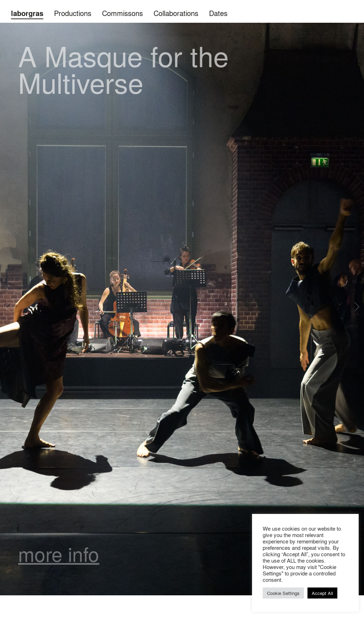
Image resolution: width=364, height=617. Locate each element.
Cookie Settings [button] (283, 593)
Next (356, 307)
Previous (8, 307)
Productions (73, 13)
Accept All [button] (322, 593)
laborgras (27, 13)
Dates (218, 13)
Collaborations (176, 13)
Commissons (122, 13)
